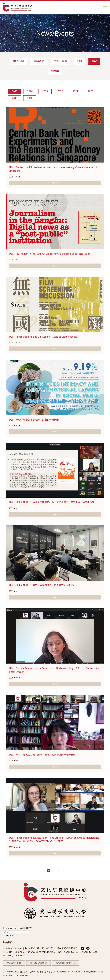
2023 (45, 91)
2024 (30, 91)
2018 (30, 98)
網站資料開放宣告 (65, 963)
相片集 (55, 71)
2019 (15, 98)
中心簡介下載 (14, 963)
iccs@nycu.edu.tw (13, 948)
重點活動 (39, 61)
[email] (16, 932)
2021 (75, 91)
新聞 (79, 61)
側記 (94, 61)
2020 (91, 91)
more (55, 183)
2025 (15, 91)
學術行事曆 (60, 61)
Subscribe (9, 935)
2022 (60, 91)
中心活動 (19, 61)
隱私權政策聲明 (38, 963)
